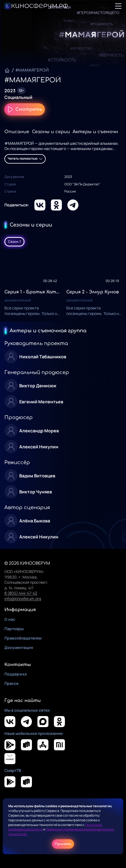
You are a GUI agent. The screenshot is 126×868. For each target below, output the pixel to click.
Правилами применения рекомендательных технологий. (61, 832)
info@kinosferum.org (23, 599)
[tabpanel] (63, 286)
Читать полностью (25, 158)
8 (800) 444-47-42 (21, 593)
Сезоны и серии (51, 132)
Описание (17, 132)
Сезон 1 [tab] (14, 242)
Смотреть (25, 109)
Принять (63, 844)
